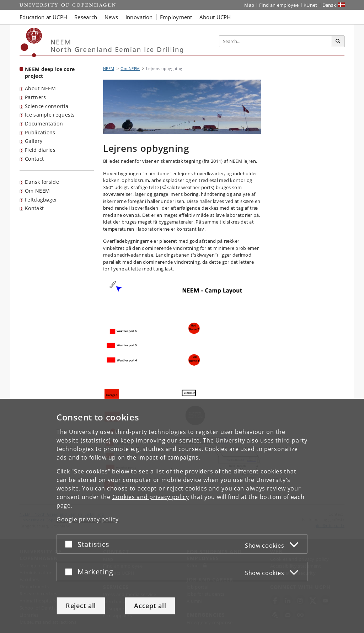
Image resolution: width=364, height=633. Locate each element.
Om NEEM (37, 191)
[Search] (338, 42)
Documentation (44, 124)
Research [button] (86, 17)
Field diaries (40, 150)
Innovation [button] (139, 17)
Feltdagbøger (41, 200)
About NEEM (40, 88)
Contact (34, 159)
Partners (35, 97)
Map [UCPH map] (249, 5)
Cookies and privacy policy (151, 497)
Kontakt (34, 208)
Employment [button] (176, 17)
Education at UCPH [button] (43, 17)
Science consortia (47, 106)
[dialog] (182, 516)
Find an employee (279, 5)
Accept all (150, 606)
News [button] (111, 17)
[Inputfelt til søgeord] (276, 41)
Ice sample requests (50, 115)
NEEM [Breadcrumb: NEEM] (109, 68)
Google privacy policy (88, 519)
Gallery (34, 141)
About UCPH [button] (215, 17)
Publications (40, 132)
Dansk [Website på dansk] (329, 5)
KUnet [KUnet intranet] (311, 5)
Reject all (81, 606)
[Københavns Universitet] (31, 42)
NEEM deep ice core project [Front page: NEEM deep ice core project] (50, 73)
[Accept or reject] (70, 544)
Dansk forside (42, 182)
